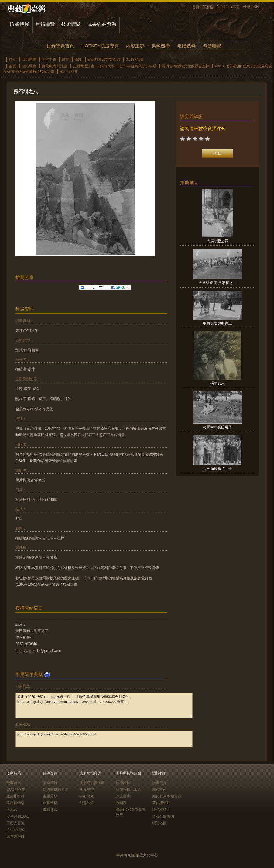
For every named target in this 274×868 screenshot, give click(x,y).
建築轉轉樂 (15, 803)
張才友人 (217, 383)
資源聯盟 (212, 46)
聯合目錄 (50, 783)
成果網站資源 (102, 24)
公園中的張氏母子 (217, 427)
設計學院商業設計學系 (138, 66)
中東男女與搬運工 (217, 323)
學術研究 (87, 796)
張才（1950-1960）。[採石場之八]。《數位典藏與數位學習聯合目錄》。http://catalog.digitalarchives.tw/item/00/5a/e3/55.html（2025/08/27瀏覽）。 (104, 706)
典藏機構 (161, 46)
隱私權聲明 (161, 810)
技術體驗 (71, 24)
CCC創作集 (16, 790)
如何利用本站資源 (167, 796)
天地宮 (12, 810)
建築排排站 (15, 796)
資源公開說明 (163, 816)
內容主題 (135, 46)
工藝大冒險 (15, 823)
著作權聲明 (161, 803)
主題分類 (50, 796)
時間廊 (121, 803)
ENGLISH (251, 7)
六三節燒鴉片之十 (217, 469)
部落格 (208, 7)
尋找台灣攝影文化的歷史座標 (186, 66)
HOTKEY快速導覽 (100, 46)
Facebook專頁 (228, 7)
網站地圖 (159, 823)
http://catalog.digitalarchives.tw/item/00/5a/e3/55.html (104, 739)
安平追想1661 (18, 816)
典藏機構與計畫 (54, 66)
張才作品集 (135, 60)
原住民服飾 (15, 836)
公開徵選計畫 (84, 66)
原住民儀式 (15, 830)
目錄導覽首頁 (60, 46)
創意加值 (87, 803)
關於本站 (159, 790)
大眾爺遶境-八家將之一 (217, 283)
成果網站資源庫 (92, 783)
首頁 (196, 7)
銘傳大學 (107, 66)
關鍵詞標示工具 (128, 790)
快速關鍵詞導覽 (56, 790)
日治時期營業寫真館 (104, 60)
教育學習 (87, 790)
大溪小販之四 (217, 241)
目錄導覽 (45, 24)
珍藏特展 (19, 24)
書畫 (65, 60)
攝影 (78, 60)
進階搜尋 (187, 46)
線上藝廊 (123, 796)
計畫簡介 (159, 783)
